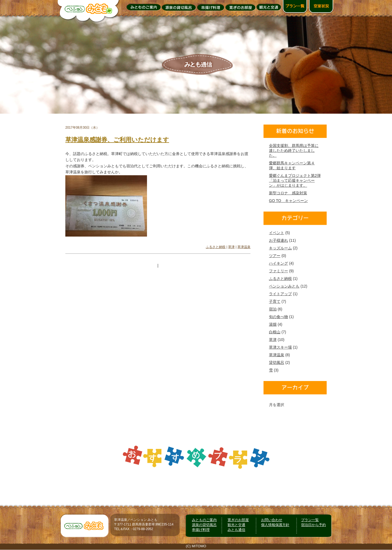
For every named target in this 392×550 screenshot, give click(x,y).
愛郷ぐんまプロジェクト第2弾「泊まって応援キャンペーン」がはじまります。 (295, 180)
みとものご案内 (204, 520)
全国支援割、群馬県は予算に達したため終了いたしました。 (294, 150)
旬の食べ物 (278, 317)
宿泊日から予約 (313, 525)
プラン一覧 (310, 520)
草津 (231, 247)
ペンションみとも (284, 286)
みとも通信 (236, 530)
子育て (275, 301)
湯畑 (273, 324)
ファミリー (278, 271)
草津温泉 (244, 247)
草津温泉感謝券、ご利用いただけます (117, 140)
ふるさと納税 (216, 247)
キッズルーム (280, 248)
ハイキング (278, 263)
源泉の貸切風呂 (204, 525)
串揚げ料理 (201, 530)
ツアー (275, 256)
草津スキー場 (280, 347)
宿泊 (273, 309)
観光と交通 (236, 525)
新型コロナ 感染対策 (288, 193)
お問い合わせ (272, 520)
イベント (277, 233)
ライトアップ (280, 294)
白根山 (275, 332)
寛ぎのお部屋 (238, 520)
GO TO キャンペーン (288, 201)
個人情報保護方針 (275, 525)
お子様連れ (278, 240)
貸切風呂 (277, 362)
